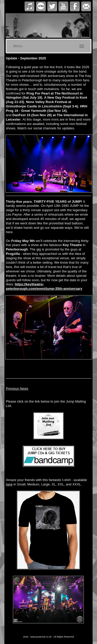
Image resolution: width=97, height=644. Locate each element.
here (9, 484)
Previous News (17, 388)
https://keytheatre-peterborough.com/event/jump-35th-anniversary (44, 286)
